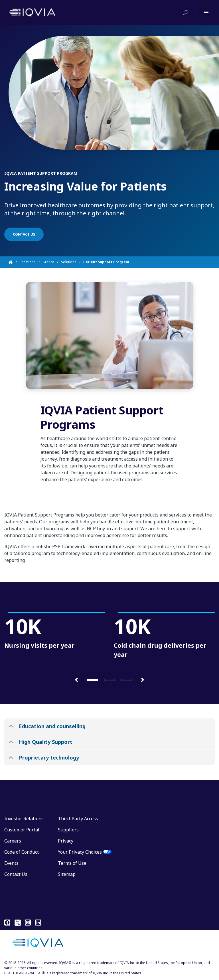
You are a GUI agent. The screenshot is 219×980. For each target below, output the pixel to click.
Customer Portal (22, 830)
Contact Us (16, 874)
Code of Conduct (22, 852)
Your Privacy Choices (80, 852)
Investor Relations (24, 819)
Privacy (66, 841)
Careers (13, 841)
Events (11, 863)
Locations (28, 262)
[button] (76, 680)
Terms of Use (72, 863)
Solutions (69, 262)
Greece (48, 262)
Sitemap (67, 874)
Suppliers (68, 830)
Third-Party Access (78, 819)
